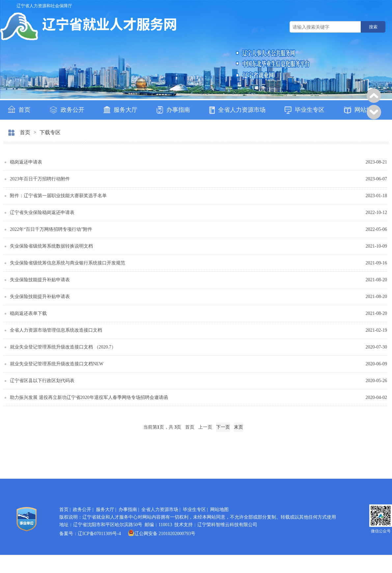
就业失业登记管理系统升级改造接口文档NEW (57, 364)
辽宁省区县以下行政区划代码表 (42, 381)
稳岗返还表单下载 (28, 313)
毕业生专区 (305, 110)
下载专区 (50, 132)
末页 (238, 427)
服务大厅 (120, 110)
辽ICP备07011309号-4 (99, 534)
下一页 (223, 427)
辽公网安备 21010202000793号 (162, 534)
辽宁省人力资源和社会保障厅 (44, 6)
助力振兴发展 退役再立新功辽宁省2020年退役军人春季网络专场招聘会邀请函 (89, 397)
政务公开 (67, 110)
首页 (19, 109)
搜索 (373, 27)
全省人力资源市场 (237, 110)
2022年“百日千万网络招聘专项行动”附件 (51, 229)
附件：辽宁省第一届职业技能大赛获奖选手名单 (58, 196)
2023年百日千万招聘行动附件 (40, 179)
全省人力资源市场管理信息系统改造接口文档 (56, 330)
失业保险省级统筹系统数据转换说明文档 (51, 246)
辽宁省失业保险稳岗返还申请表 (42, 212)
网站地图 (361, 110)
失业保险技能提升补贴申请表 (40, 280)
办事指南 (173, 110)
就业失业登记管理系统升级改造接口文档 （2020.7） (63, 347)
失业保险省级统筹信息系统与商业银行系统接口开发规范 (68, 263)
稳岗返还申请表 (26, 162)
